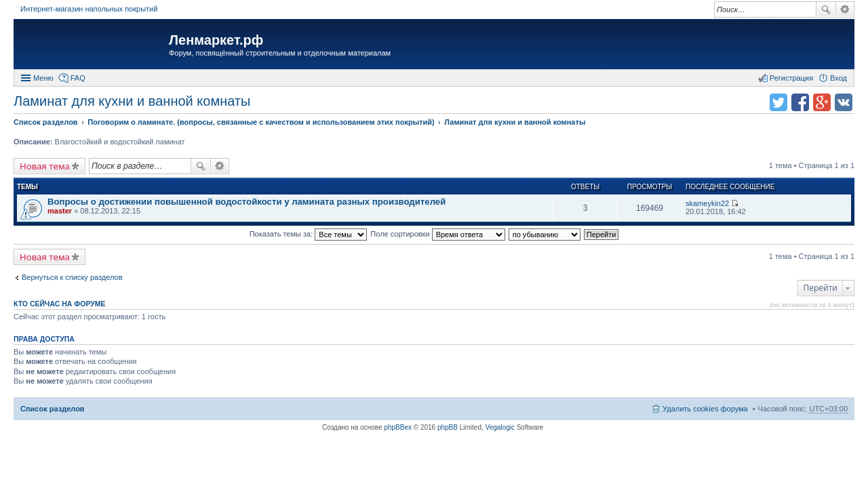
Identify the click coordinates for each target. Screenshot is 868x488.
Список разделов (53, 409)
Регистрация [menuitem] (791, 78)
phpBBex (398, 427)
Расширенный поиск (845, 9)
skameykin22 (707, 203)
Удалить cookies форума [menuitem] (705, 409)
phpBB (448, 427)
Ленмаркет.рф (216, 40)
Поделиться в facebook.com (800, 102)
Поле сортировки (437, 234)
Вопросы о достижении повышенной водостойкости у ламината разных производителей (246, 202)
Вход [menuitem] (839, 78)
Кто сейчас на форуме (60, 304)
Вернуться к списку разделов (72, 277)
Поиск (826, 9)
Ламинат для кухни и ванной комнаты (132, 101)
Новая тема (45, 166)
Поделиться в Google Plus (822, 102)
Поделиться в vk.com (844, 102)
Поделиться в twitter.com (778, 102)
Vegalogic (500, 427)
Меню (43, 78)
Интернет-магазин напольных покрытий (89, 9)
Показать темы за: (309, 234)
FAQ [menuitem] (78, 78)
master (60, 211)
